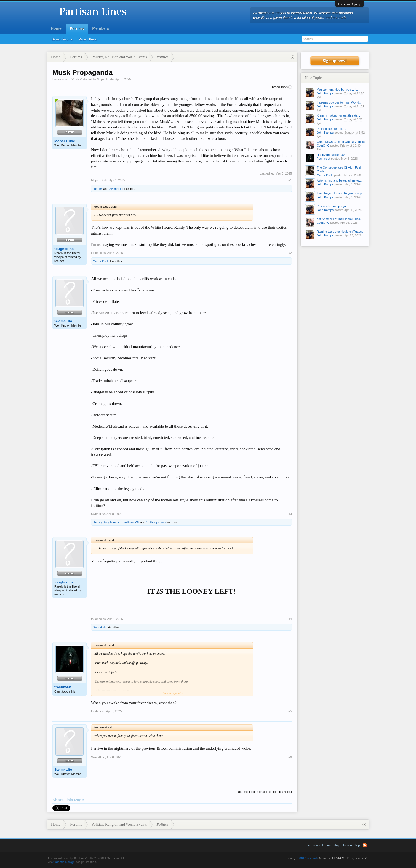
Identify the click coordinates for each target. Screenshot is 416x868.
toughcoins (64, 249)
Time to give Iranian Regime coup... (341, 193)
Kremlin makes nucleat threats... (338, 115)
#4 (290, 619)
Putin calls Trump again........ (336, 206)
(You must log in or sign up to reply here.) (264, 792)
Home (56, 28)
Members (101, 28)
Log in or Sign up (350, 4)
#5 (290, 711)
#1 (290, 180)
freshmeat (63, 687)
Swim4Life (116, 189)
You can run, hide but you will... (338, 90)
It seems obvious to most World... (339, 102)
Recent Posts (88, 39)
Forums (77, 29)
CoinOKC (323, 146)
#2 (290, 253)
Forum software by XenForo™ (86, 858)
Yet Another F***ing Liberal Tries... (340, 219)
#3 (290, 514)
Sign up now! (335, 61)
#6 (290, 757)
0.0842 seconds (308, 858)
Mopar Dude (105, 79)
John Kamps (325, 93)
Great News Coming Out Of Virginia (341, 142)
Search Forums (62, 39)
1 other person (156, 522)
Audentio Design (64, 862)
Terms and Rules (318, 845)
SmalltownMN (130, 522)
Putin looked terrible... (331, 129)
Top (357, 845)
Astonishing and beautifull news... (339, 180)
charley (98, 189)
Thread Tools (281, 87)
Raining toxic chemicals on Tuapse (340, 232)
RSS (365, 845)
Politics (77, 79)
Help (337, 845)
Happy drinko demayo (331, 155)
